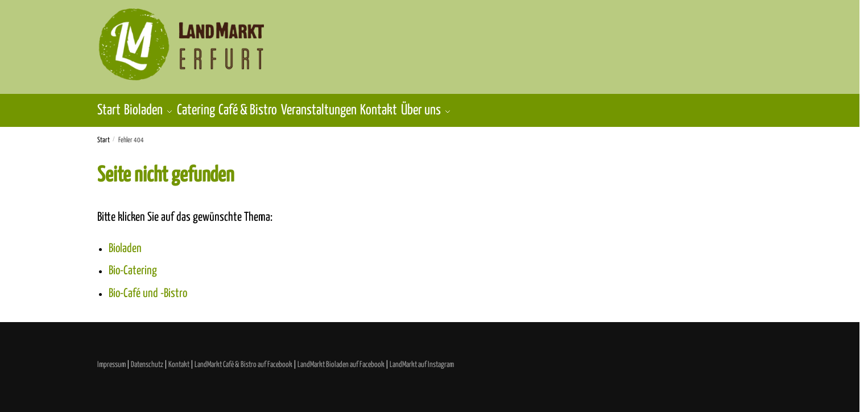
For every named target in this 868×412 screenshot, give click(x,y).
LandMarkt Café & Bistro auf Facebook (243, 359)
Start (104, 134)
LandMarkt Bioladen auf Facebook (341, 359)
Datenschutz (147, 359)
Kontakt (179, 359)
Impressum (111, 359)
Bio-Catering (133, 265)
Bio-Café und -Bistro (148, 287)
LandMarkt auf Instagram (422, 359)
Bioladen (125, 242)
